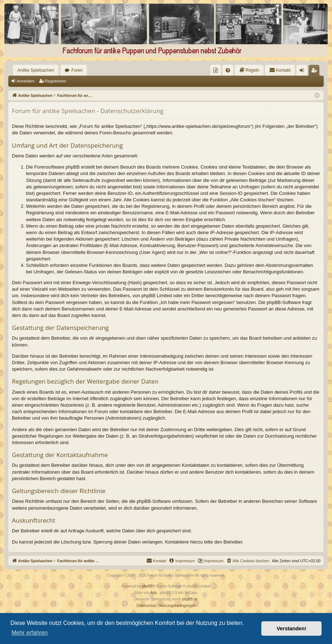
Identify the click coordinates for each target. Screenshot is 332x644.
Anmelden (26, 81)
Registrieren (56, 81)
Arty (154, 593)
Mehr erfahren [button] (30, 633)
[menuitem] (216, 70)
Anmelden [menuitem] (303, 72)
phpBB (147, 586)
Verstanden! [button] (292, 629)
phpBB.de (190, 599)
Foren (77, 70)
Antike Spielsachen (36, 70)
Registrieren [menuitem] (316, 72)
